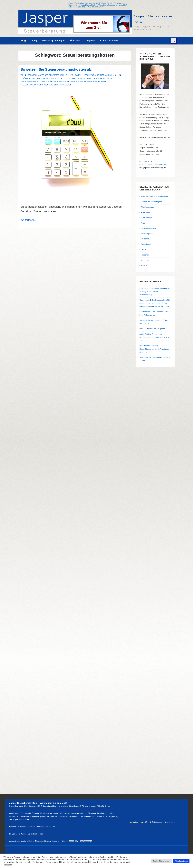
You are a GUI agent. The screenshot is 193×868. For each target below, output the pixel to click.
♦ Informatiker (145, 260)
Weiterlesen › (28, 220)
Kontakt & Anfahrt (110, 41)
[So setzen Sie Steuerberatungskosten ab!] (110, 75)
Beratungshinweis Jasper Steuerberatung (41, 82)
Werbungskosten (88, 78)
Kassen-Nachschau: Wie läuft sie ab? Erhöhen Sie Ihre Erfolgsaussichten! (98, 3)
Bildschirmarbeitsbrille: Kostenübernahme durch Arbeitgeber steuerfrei (154, 349)
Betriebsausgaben (47, 78)
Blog (34, 41)
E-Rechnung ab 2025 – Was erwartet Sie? (86, 7)
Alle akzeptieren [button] (181, 861)
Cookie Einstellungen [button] (161, 861)
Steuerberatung (71, 82)
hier (168, 137)
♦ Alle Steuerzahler (147, 207)
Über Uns (75, 41)
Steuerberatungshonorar (34, 85)
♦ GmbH (143, 250)
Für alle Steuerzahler (68, 78)
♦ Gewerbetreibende (148, 244)
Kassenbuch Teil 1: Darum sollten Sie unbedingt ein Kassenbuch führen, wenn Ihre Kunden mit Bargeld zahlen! (155, 303)
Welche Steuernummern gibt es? (153, 329)
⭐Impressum (170, 822)
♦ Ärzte (142, 223)
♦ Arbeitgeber (145, 212)
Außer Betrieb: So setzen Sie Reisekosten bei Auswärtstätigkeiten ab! (154, 337)
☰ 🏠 (24, 41)
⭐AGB (144, 822)
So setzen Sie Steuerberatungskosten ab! (57, 69)
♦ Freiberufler (145, 239)
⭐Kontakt (134, 822)
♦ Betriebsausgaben (148, 228)
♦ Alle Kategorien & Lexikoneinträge (154, 196)
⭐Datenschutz (156, 822)
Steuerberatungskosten (59, 85)
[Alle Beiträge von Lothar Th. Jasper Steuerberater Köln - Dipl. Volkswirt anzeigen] (53, 75)
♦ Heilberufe (144, 255)
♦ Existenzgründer (147, 234)
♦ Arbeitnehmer (146, 218)
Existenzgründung (54, 41)
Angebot (90, 41)
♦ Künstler (144, 265)
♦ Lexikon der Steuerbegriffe (151, 202)
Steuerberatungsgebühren (93, 82)
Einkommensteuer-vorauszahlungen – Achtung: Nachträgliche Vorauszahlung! (155, 291)
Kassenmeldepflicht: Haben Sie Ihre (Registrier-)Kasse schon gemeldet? (98, 5)
